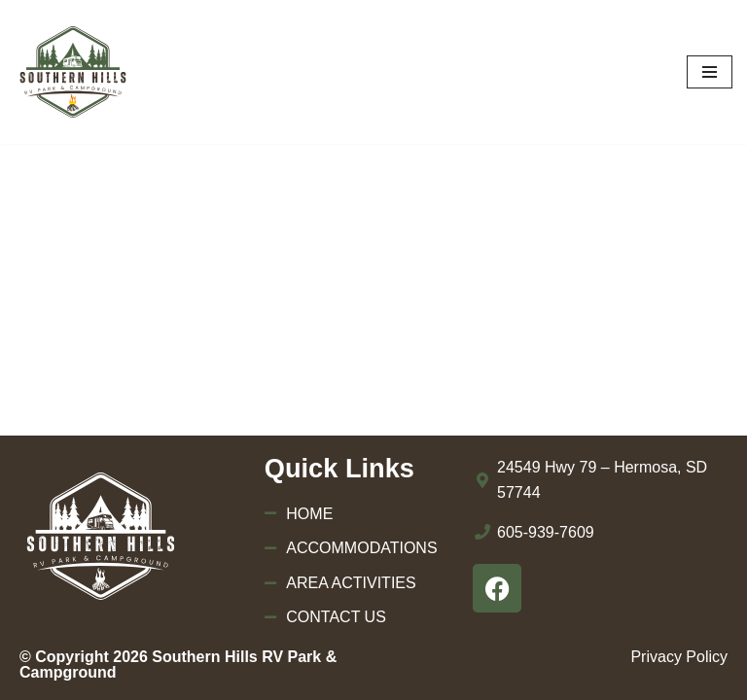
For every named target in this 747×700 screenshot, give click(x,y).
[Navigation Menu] (710, 72)
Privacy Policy (679, 657)
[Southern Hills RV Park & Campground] (73, 72)
